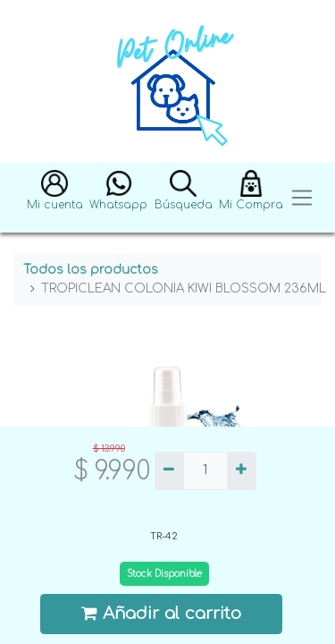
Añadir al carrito (162, 613)
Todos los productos (91, 270)
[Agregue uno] (242, 471)
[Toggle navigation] (302, 198)
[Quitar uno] (169, 471)
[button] (55, 198)
